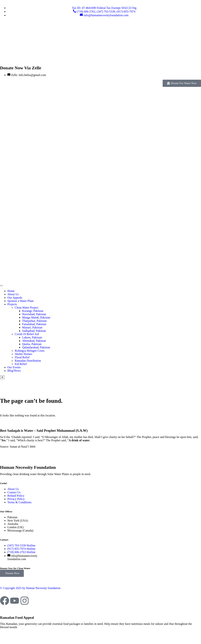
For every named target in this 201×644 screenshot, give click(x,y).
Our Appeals (15, 298)
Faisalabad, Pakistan (34, 324)
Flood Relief (22, 357)
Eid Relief (21, 364)
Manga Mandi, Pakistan (36, 317)
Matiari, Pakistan (32, 327)
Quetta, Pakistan (32, 344)
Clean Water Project (27, 308)
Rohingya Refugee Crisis (30, 351)
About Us (13, 294)
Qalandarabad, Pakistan (36, 347)
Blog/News (14, 371)
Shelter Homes (24, 354)
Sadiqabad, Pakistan (34, 331)
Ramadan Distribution (28, 361)
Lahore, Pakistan (32, 337)
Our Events (14, 367)
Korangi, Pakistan (33, 311)
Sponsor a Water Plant (20, 301)
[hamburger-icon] (1, 286)
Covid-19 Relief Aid (27, 334)
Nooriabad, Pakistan (34, 314)
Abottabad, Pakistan (34, 341)
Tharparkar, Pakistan (34, 321)
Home (11, 291)
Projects (12, 304)
